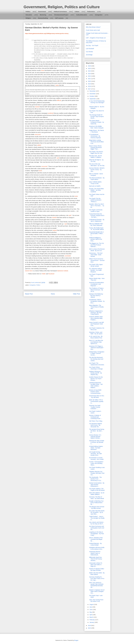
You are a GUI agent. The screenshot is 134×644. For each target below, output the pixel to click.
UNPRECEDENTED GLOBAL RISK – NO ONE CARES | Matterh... (96, 385)
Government (42, 12)
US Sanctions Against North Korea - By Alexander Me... (95, 425)
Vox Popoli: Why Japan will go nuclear (96, 265)
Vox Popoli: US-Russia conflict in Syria (96, 211)
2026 (90, 66)
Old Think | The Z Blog (96, 421)
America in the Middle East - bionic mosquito (96, 127)
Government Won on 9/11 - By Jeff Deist (97, 397)
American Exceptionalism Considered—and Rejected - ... (97, 284)
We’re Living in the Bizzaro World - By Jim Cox (97, 250)
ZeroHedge (89, 55)
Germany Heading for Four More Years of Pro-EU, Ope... (97, 579)
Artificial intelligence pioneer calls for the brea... (96, 239)
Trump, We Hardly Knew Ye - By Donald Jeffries (97, 229)
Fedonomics (91, 12)
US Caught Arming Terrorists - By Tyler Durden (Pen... (95, 454)
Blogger (76, 640)
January (92, 622)
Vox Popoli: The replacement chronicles (97, 364)
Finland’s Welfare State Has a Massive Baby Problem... (96, 318)
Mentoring (43, 15)
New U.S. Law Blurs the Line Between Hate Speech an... (96, 342)
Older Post (76, 294)
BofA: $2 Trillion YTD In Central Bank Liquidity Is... (96, 401)
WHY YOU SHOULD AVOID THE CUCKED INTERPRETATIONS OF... (96, 585)
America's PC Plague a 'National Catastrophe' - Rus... (97, 348)
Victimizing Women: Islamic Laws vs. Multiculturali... (95, 553)
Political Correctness (60, 12)
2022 (90, 76)
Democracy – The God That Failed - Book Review (96, 255)
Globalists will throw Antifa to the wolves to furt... (97, 548)
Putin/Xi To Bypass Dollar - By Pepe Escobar (97, 570)
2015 (90, 628)
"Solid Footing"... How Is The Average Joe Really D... (97, 518)
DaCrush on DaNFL (95, 186)
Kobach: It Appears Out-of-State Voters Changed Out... (97, 592)
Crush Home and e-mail (93, 30)
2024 (90, 71)
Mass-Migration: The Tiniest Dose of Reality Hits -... (96, 307)
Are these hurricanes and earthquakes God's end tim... (97, 528)
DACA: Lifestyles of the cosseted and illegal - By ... (96, 539)
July (91, 607)
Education (29, 15)
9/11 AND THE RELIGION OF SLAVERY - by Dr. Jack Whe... (97, 512)
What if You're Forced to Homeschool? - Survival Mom (97, 260)
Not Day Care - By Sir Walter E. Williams (95, 156)
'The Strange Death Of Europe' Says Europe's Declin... (97, 116)
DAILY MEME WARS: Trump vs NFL (95, 183)
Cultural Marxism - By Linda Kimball (95, 544)
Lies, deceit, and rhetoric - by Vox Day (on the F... (97, 523)
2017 (90, 89)
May (91, 612)
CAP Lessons (59, 18)
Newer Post (29, 294)
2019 (90, 84)
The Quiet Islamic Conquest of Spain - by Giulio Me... (97, 122)
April (91, 615)
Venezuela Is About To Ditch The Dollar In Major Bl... (96, 565)
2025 (90, 68)
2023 (90, 74)
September (93, 99)
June (91, 610)
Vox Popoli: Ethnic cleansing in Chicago (96, 368)
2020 (90, 81)
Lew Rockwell (90, 49)
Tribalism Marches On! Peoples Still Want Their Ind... (97, 473)
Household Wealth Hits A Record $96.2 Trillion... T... (96, 234)
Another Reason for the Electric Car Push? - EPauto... (96, 379)
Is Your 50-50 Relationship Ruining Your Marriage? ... (97, 103)
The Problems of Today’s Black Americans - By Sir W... (96, 290)
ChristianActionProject (61, 15)
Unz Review (89, 52)
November (93, 94)
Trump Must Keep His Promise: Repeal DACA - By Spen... (97, 215)
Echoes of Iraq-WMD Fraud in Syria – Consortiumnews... (95, 392)
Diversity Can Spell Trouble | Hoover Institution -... (95, 407)
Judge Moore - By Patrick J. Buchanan (97, 131)
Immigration (99, 15)
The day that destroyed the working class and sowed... (96, 359)
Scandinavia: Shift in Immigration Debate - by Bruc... (97, 301)
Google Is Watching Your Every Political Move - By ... (96, 503)
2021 (90, 79)
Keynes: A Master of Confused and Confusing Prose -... (96, 417)
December (93, 91)
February (92, 620)
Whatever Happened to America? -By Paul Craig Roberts (96, 313)
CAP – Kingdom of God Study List (96, 38)
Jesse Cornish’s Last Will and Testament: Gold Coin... (96, 324)
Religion (28, 18)
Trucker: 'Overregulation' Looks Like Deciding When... (96, 463)
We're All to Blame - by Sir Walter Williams (97, 494)
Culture (77, 12)
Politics (28, 12)
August (92, 604)
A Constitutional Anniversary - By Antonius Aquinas (95, 136)
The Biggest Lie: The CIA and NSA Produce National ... (96, 245)
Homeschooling (43, 18)
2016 (90, 626)
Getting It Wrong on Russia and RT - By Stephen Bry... (96, 373)
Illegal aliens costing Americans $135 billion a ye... (96, 142)
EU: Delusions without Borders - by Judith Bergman (96, 270)
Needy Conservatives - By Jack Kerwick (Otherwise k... (97, 485)
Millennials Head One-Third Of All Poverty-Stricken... (96, 559)
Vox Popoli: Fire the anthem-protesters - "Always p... (96, 200)
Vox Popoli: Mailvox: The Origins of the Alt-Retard (97, 489)
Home (53, 294)
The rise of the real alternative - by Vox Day (97, 165)
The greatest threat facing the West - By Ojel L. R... (97, 431)
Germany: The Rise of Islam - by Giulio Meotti (97, 498)
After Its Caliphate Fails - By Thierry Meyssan (96, 224)
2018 (90, 86)
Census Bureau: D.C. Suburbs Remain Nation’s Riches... (95, 437)
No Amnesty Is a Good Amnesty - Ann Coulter (96, 458)
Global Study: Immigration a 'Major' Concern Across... (97, 353)
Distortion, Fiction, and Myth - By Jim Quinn (96, 333)
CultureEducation (82, 15)
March (91, 617)
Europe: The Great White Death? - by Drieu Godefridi (96, 190)
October (92, 96)
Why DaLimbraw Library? (93, 27)
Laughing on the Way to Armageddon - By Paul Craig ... (96, 534)
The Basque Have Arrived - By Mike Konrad (97, 507)
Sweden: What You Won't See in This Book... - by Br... (97, 206)
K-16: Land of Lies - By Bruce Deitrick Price (96, 337)
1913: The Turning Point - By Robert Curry (97, 601)
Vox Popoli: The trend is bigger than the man (96, 152)
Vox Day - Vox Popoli (92, 45)
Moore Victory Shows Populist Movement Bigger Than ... (95, 147)
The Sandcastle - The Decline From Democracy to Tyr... (95, 479)
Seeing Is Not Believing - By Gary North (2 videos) (96, 296)
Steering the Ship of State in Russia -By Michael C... (97, 442)
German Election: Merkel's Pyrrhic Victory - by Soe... (97, 170)
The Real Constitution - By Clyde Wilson (97, 179)
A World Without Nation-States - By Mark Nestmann (96, 448)
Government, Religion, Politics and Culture (62, 7)
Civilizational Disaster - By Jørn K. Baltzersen (97, 220)
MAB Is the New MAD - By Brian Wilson (97, 574)
